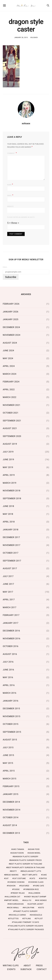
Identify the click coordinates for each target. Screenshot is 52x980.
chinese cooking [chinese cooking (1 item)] (17, 882)
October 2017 (11, 553)
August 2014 (10, 825)
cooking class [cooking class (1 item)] (36, 882)
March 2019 (10, 483)
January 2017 (11, 623)
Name (10, 184)
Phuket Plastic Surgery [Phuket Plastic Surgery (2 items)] (26, 911)
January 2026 (11, 312)
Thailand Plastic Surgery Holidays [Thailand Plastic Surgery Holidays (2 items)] (26, 926)
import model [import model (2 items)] (12, 900)
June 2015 (8, 755)
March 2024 (10, 374)
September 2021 (12, 421)
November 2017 (12, 545)
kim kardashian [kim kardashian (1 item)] (16, 904)
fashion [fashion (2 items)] (12, 886)
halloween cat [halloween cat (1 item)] (13, 897)
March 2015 (10, 779)
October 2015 (11, 724)
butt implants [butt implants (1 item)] (30, 875)
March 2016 (10, 693)
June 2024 (8, 351)
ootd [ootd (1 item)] (42, 908)
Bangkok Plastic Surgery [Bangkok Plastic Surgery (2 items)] (26, 857)
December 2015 (11, 709)
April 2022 (9, 390)
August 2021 (10, 428)
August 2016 (10, 654)
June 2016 (8, 670)
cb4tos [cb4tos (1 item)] (43, 878)
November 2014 (12, 810)
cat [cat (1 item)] (7, 878)
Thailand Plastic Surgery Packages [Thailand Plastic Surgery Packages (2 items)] (27, 930)
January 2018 (11, 530)
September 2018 (12, 498)
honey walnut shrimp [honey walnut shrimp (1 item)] (36, 897)
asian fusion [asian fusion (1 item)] (18, 853)
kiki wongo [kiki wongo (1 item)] (41, 900)
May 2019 (8, 467)
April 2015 (9, 771)
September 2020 (12, 436)
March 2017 (10, 607)
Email (10, 195)
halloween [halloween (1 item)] (35, 893)
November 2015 (12, 716)
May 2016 (8, 677)
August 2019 (10, 444)
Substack (26, 969)
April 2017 (9, 600)
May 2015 (8, 763)
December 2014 (11, 802)
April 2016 (9, 685)
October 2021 (11, 413)
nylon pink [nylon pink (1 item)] (29, 908)
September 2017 (12, 561)
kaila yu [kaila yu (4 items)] (27, 900)
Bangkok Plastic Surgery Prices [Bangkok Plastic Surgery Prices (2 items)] (26, 860)
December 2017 (11, 537)
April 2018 (9, 522)
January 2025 (11, 319)
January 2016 (11, 701)
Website (10, 206)
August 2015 (10, 740)
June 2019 (8, 460)
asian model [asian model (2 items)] (35, 853)
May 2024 (8, 358)
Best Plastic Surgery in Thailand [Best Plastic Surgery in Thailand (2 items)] (26, 864)
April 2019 (9, 475)
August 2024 (10, 343)
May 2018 (8, 514)
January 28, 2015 (21, 38)
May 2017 (8, 592)
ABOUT (27, 966)
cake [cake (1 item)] (44, 875)
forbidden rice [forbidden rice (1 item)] (32, 889)
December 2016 (11, 631)
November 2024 (12, 335)
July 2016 (8, 662)
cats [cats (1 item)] (33, 878)
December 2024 (11, 327)
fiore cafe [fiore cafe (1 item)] (39, 886)
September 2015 (12, 732)
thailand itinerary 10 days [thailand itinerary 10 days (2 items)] (26, 922)
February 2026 (11, 304)
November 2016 (12, 639)
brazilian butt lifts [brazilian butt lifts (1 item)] (31, 871)
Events (11, 969)
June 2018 (8, 506)
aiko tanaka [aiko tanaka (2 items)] (18, 849)
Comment (11, 153)
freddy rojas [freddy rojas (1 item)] (18, 893)
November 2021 (12, 405)
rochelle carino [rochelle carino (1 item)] (18, 915)
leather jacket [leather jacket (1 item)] (36, 904)
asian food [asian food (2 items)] (34, 849)
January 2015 (11, 794)
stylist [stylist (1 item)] (39, 919)
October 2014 (11, 817)
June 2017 (8, 584)
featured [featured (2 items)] (25, 886)
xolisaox (34, 38)
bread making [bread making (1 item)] (12, 875)
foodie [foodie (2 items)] (17, 889)
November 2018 (12, 491)
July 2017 (8, 576)
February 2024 (11, 382)
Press (39, 966)
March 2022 (10, 397)
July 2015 (8, 748)
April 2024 (9, 366)
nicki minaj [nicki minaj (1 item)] (14, 908)
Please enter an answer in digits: (21, 217)
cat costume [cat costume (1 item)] (20, 878)
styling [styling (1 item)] (27, 919)
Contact (42, 969)
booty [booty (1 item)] (14, 871)
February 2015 (11, 786)
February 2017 (11, 615)
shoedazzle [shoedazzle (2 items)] (36, 915)
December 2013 (11, 833)
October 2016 (11, 646)
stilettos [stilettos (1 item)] (14, 919)
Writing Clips (11, 966)
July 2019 (8, 452)
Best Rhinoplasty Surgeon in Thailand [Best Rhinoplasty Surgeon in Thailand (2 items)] (26, 868)
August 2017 (10, 568)
